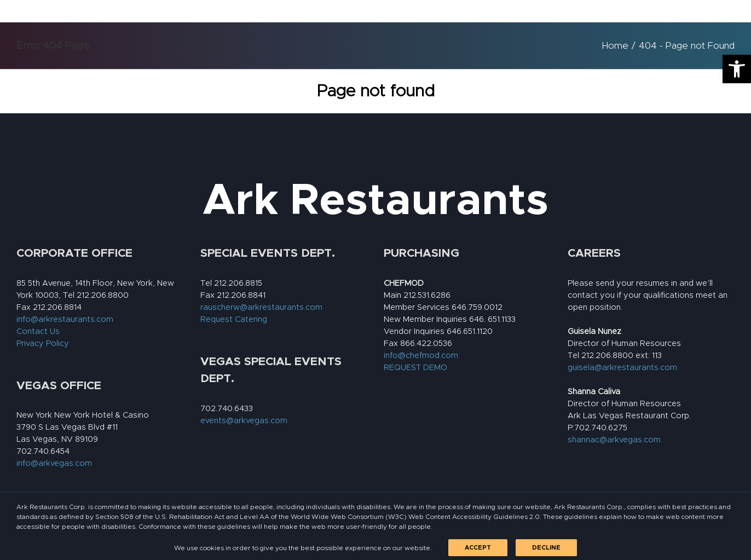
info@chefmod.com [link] (421, 356)
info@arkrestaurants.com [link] (65, 319)
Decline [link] (546, 548)
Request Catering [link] (234, 319)
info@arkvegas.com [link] (54, 463)
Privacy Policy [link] (43, 343)
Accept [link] (478, 548)
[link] (737, 69)
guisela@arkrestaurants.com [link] (622, 368)
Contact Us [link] (38, 331)
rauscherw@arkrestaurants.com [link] (261, 307)
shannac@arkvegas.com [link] (614, 440)
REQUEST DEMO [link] (415, 368)
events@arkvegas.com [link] (244, 421)
